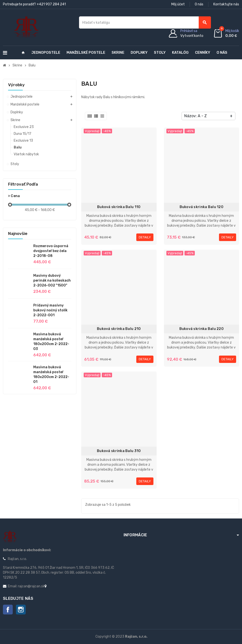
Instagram (21, 610)
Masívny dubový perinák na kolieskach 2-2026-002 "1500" (52, 280)
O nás (199, 4)
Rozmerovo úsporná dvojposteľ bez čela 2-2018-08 (51, 251)
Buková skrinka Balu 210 (119, 329)
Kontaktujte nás (226, 4)
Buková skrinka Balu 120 (202, 207)
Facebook (8, 610)
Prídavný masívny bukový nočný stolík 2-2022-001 (50, 310)
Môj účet (178, 4)
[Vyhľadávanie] (145, 22)
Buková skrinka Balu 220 (202, 329)
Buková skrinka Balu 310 (119, 451)
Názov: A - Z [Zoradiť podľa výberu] (196, 116)
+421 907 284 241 (51, 4)
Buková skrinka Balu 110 (119, 207)
